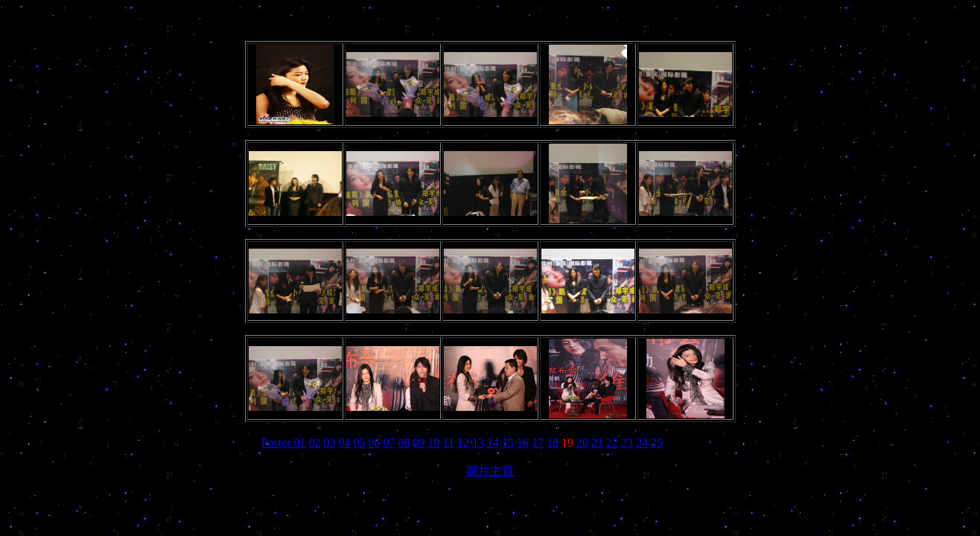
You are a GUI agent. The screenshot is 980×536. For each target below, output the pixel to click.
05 (360, 443)
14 (493, 443)
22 (612, 443)
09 (419, 443)
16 (523, 443)
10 (434, 443)
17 (538, 443)
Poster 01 (284, 443)
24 (642, 443)
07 (389, 443)
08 (404, 443)
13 (478, 443)
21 (597, 443)
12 (463, 443)
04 (345, 443)
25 (657, 443)
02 (315, 443)
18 (553, 443)
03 (330, 443)
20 (582, 443)
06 (375, 443)
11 (449, 443)
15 (508, 443)
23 (627, 443)
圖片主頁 (490, 471)
